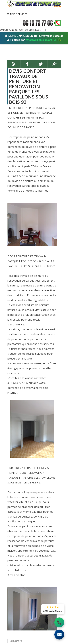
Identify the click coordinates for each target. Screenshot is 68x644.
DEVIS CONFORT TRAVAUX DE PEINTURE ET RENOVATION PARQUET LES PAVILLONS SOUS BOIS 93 (29, 86)
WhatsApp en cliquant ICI (41, 40)
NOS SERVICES (19, 14)
